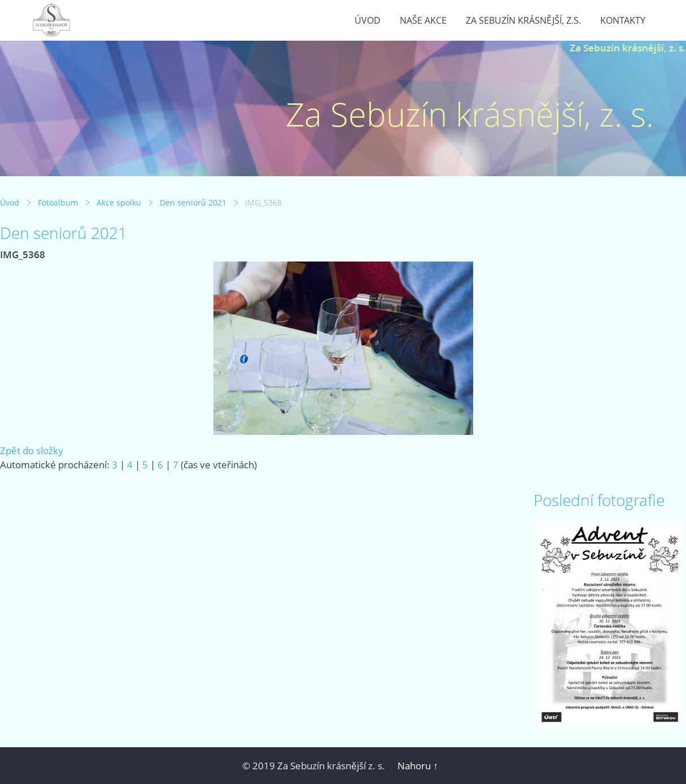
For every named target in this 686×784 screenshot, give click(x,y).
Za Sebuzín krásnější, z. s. (628, 48)
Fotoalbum (58, 202)
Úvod (368, 20)
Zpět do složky (32, 450)
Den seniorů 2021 (193, 202)
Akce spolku (119, 202)
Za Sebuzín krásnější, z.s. (523, 20)
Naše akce (423, 20)
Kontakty (623, 20)
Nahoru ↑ (418, 766)
